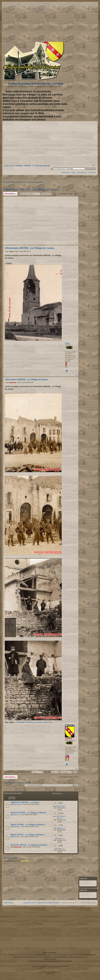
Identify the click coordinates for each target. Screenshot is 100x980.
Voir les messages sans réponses (15, 182)
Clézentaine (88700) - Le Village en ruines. (31, 190)
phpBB (43, 966)
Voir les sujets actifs (36, 182)
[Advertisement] (68, 21)
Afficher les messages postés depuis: (24, 772)
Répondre (10, 194)
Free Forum (57, 968)
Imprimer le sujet (52, 169)
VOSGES (19, 166)
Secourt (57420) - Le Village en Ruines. (29, 813)
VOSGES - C (28, 166)
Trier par (52, 772)
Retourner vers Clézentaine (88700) (18, 783)
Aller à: (20, 785)
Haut (76, 243)
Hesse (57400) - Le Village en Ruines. (28, 824)
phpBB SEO (50, 974)
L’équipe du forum (29, 903)
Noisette (16, 837)
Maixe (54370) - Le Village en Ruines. (28, 835)
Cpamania (13, 383)
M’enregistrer (82, 172)
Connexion (92, 172)
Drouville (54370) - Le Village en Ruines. (29, 845)
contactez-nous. (50, 959)
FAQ (73, 172)
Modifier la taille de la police (94, 165)
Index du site (9, 166)
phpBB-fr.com (55, 972)
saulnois (16, 815)
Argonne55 (18, 804)
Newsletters (66, 172)
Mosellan (17, 826)
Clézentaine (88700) (42, 166)
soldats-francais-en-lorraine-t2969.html (35, 722)
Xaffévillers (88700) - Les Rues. (25, 802)
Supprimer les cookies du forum (49, 903)
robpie (11, 251)
